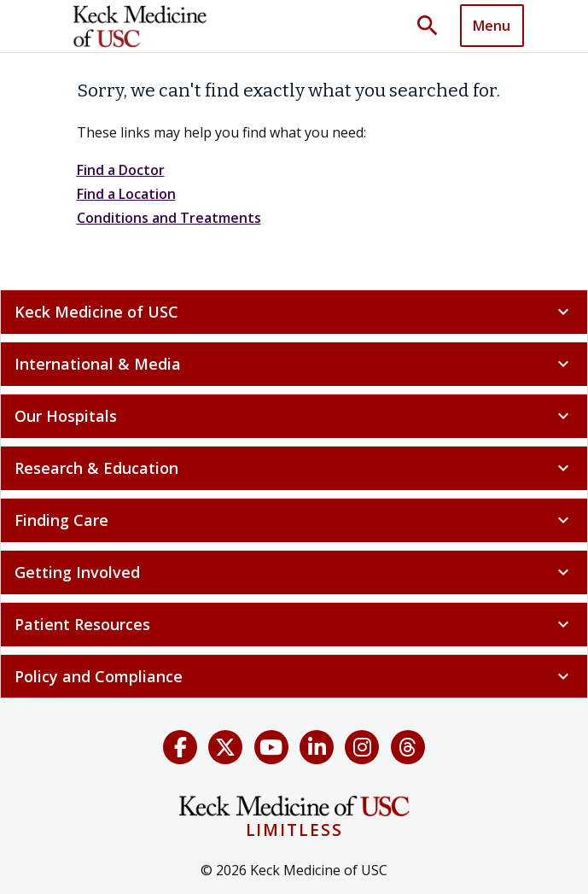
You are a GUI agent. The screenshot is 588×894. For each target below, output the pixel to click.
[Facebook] (180, 747)
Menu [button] (492, 26)
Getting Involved (294, 572)
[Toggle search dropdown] (434, 26)
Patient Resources (294, 624)
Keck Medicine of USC (294, 312)
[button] (434, 26)
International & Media (294, 364)
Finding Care (294, 520)
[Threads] (408, 747)
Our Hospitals (294, 416)
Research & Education (294, 468)
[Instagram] (362, 747)
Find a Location (126, 194)
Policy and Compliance (294, 676)
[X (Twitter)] (225, 747)
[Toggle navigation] (492, 26)
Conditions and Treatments (169, 218)
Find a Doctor (121, 170)
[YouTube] (271, 747)
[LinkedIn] (317, 747)
